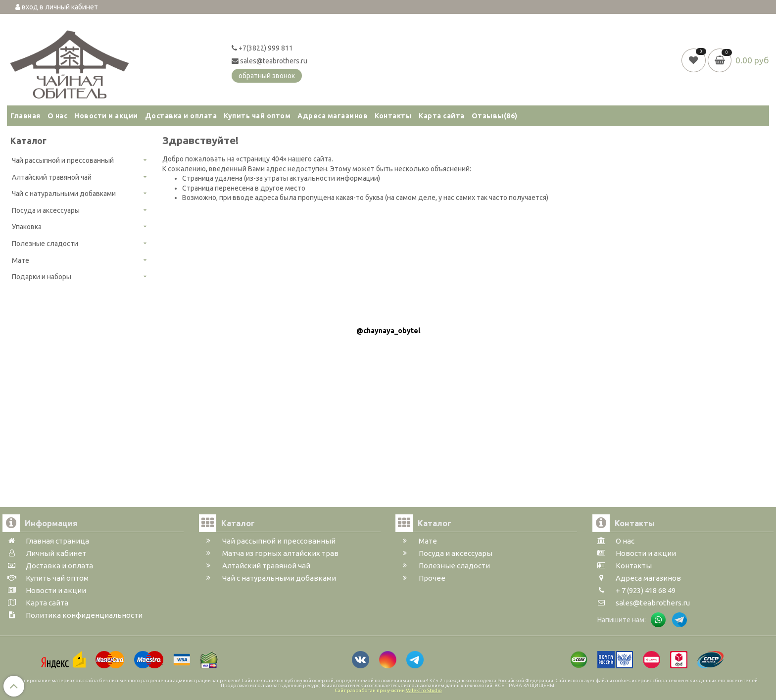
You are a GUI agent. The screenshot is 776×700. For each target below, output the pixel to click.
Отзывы (495, 116)
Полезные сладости (45, 244)
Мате (21, 260)
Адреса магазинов (333, 116)
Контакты (393, 116)
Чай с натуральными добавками (64, 194)
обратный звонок (267, 76)
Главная (25, 116)
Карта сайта (442, 116)
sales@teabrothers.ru (269, 61)
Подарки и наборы (42, 277)
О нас (58, 116)
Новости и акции (106, 116)
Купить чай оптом (257, 116)
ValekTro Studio (424, 690)
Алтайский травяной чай (52, 177)
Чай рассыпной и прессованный (63, 160)
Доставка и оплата (181, 116)
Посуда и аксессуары (46, 210)
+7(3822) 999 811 (262, 48)
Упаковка (27, 227)
